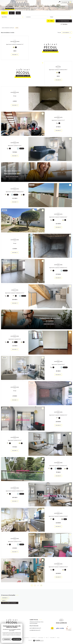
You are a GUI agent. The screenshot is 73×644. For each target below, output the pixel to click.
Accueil (11, 6)
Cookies (58, 638)
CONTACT (63, 6)
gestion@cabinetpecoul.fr (35, 628)
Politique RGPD (52, 638)
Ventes (40, 6)
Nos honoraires (34, 638)
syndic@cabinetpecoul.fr (35, 630)
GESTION (17, 6)
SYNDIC (22, 6)
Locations (47, 6)
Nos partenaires (27, 638)
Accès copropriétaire (31, 6)
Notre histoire (55, 6)
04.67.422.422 (34, 626)
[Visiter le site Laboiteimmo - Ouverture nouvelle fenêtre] (38, 641)
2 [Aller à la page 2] (38, 585)
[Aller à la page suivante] (41, 585)
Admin (47, 638)
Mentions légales (41, 638)
